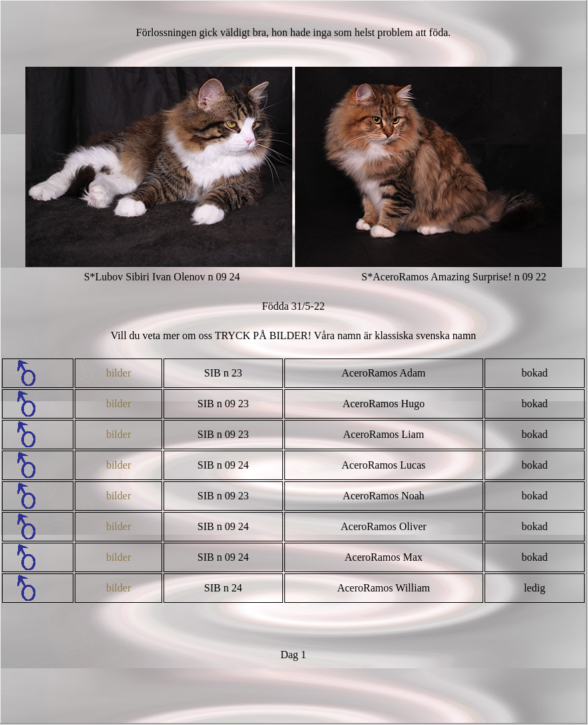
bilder (118, 373)
